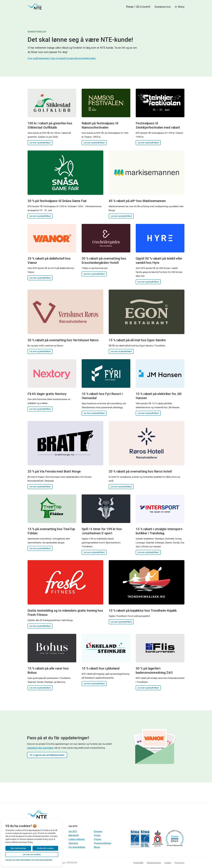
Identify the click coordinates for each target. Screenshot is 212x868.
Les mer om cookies (32, 854)
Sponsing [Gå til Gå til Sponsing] (73, 843)
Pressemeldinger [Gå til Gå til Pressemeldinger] (103, 843)
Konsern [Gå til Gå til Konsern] (98, 831)
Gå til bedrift (143, 7)
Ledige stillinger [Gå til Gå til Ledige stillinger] (77, 839)
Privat (130, 7)
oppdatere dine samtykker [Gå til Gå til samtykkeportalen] (40, 748)
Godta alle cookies (45, 848)
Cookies (168, 863)
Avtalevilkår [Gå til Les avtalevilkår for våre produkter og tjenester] (138, 863)
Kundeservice (163, 7)
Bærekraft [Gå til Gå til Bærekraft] (74, 835)
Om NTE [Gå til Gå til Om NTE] (73, 831)
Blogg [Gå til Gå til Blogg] (97, 847)
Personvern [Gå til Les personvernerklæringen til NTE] (179, 863)
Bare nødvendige (18, 848)
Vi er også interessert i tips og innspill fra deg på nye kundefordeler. (62, 58)
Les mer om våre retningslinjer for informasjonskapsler (29, 860)
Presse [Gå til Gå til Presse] (97, 839)
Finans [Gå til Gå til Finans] (97, 835)
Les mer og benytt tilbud (40, 143)
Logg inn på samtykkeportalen (47, 755)
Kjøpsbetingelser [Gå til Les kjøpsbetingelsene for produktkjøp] (154, 863)
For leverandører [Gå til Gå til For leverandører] (77, 847)
